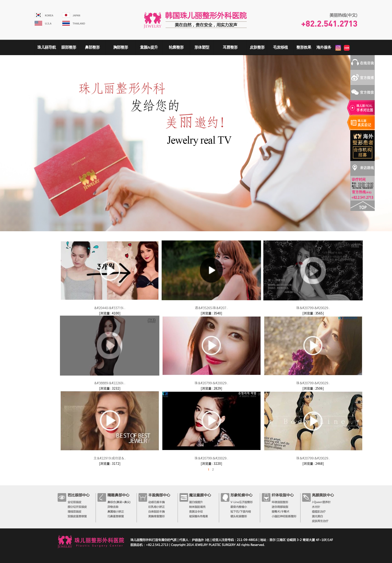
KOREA (49, 16)
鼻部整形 (92, 47)
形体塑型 (202, 47)
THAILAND (79, 24)
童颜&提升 (149, 47)
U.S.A (48, 24)
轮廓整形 (176, 47)
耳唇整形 (230, 47)
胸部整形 (121, 47)
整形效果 (304, 47)
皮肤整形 (257, 47)
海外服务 (324, 47)
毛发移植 (280, 47)
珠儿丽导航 (47, 47)
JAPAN (76, 16)
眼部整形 (69, 47)
